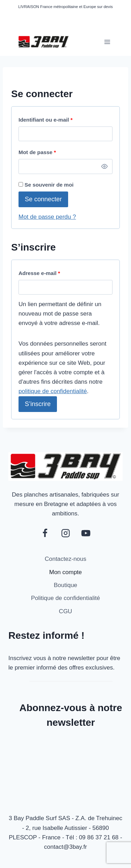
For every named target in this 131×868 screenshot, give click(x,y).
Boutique (65, 585)
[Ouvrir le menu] (107, 42)
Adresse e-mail (41, 273)
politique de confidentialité (53, 391)
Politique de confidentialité (66, 598)
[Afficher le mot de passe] (104, 166)
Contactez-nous (65, 559)
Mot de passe (39, 153)
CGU (66, 611)
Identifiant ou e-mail (48, 120)
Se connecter (43, 199)
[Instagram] (65, 533)
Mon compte (66, 572)
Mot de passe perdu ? (47, 217)
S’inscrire (38, 404)
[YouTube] (86, 533)
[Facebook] (45, 533)
